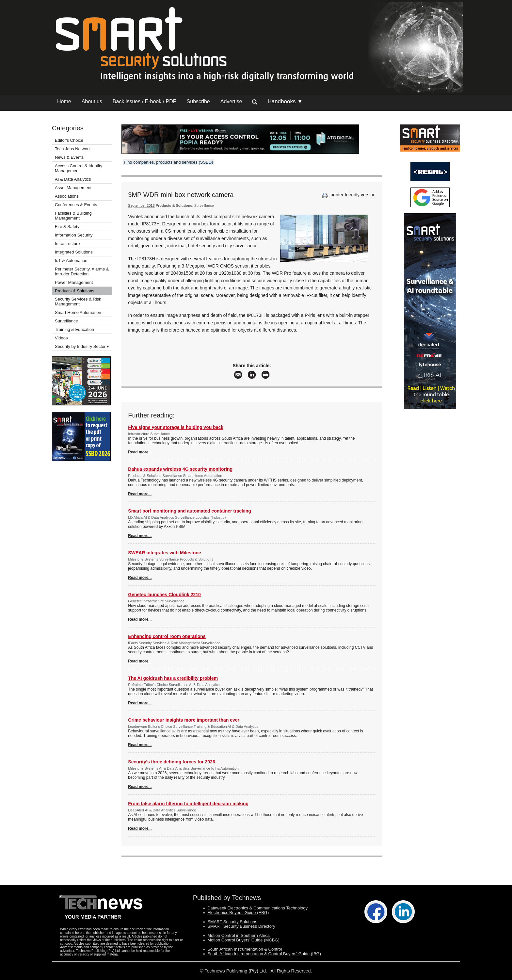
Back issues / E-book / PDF (144, 101)
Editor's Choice (69, 140)
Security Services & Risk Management (78, 302)
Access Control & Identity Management (79, 168)
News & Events (69, 157)
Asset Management (73, 188)
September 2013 (141, 205)
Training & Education (74, 329)
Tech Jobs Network (73, 149)
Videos (61, 338)
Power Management (74, 282)
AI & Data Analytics (73, 179)
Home (64, 101)
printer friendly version (348, 195)
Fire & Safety (67, 227)
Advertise (231, 101)
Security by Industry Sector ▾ (82, 346)
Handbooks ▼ (285, 101)
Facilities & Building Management (73, 216)
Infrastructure (67, 244)
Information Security (74, 235)
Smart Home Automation (79, 312)
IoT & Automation (71, 261)
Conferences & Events (76, 205)
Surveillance (66, 321)
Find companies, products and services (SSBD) (168, 162)
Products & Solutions (75, 291)
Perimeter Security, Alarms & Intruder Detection (82, 271)
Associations (67, 196)
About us (92, 101)
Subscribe (198, 101)
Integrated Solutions (74, 252)
